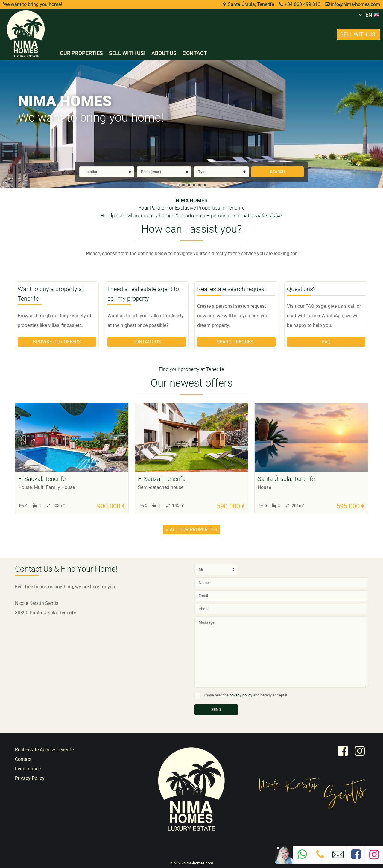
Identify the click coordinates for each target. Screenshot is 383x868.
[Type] (221, 172)
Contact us (147, 342)
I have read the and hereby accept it (246, 695)
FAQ (326, 342)
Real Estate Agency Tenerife (44, 750)
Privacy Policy (30, 778)
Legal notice (28, 769)
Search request (237, 342)
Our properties (81, 53)
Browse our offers (57, 342)
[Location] (107, 172)
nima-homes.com (198, 863)
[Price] (164, 172)
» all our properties (192, 530)
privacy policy (241, 695)
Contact (195, 53)
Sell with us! (127, 53)
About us (164, 53)
